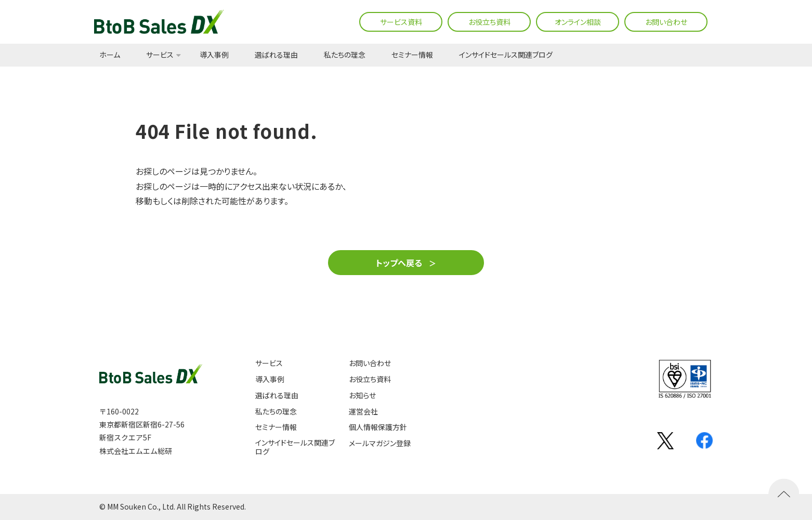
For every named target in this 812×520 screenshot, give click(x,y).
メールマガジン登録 (380, 443)
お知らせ (362, 395)
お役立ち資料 (489, 22)
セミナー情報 (412, 55)
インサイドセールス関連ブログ (506, 55)
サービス (160, 55)
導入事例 (214, 55)
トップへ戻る (399, 263)
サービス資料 (401, 22)
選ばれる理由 (276, 55)
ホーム (110, 55)
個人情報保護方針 (378, 427)
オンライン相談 (578, 22)
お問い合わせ (666, 22)
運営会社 (363, 412)
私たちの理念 (345, 55)
